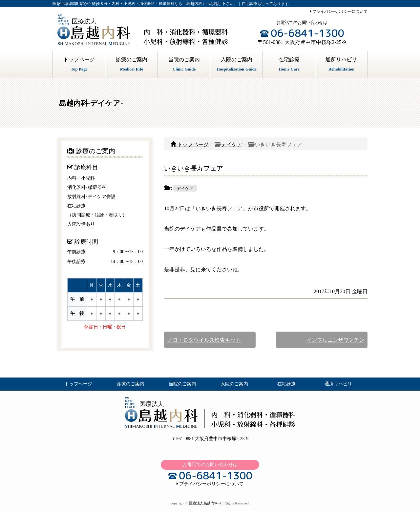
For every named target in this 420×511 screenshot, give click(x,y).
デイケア (232, 144)
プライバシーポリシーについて (339, 11)
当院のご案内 (184, 65)
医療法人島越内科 (203, 503)
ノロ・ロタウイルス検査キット (204, 340)
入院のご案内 (237, 65)
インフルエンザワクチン (335, 340)
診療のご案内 (132, 65)
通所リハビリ (341, 65)
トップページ (79, 65)
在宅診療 (289, 65)
